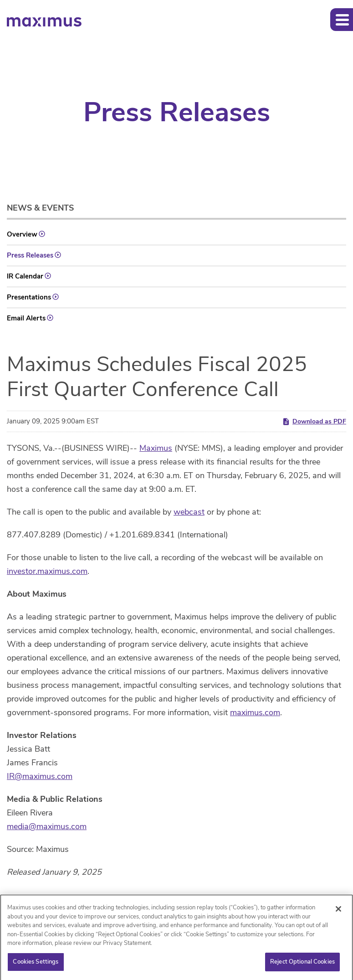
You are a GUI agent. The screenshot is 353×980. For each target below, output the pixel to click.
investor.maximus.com (47, 571)
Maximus (156, 448)
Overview (22, 234)
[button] (342, 20)
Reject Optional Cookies (302, 965)
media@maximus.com (47, 826)
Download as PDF (314, 421)
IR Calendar (25, 276)
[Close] (338, 912)
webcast (189, 512)
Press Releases (30, 255)
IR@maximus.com (40, 776)
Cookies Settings (36, 965)
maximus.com (255, 712)
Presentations (29, 297)
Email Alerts (26, 318)
